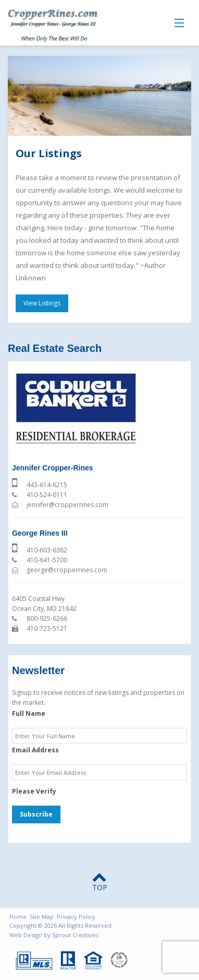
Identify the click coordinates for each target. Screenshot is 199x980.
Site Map (42, 917)
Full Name (29, 714)
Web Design (26, 935)
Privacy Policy (76, 917)
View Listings (42, 303)
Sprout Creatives (75, 935)
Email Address (35, 750)
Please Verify (34, 792)
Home (18, 917)
